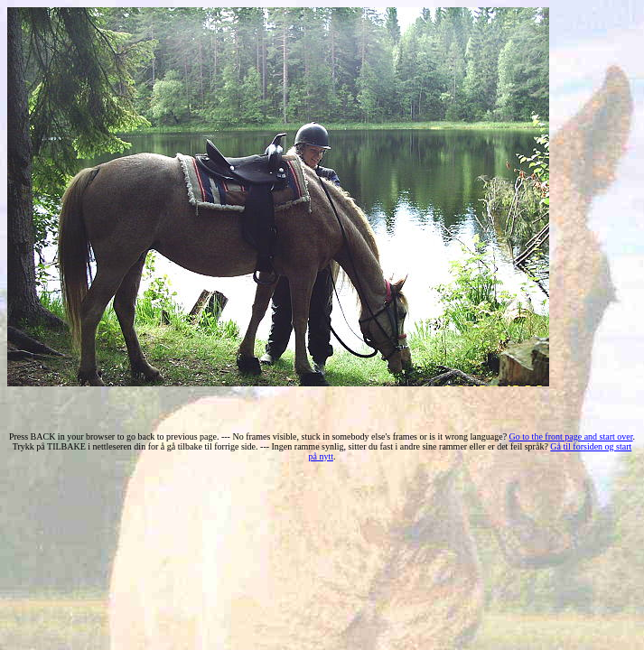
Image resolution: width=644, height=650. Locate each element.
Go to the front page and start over (571, 436)
